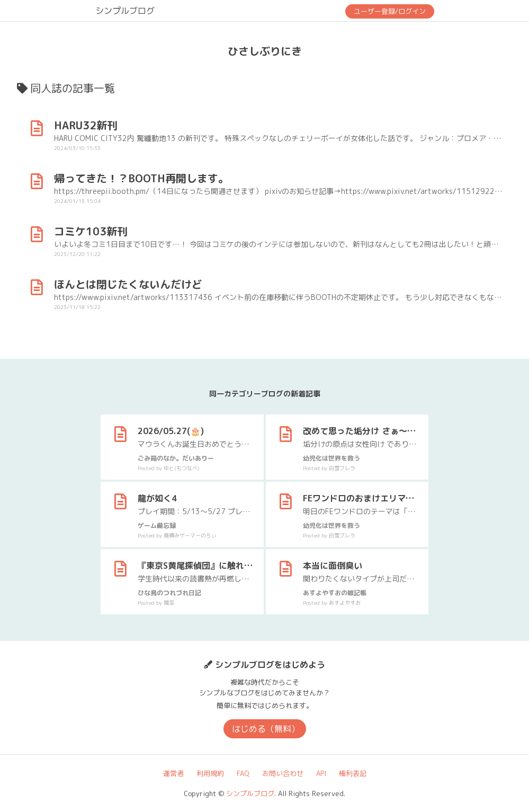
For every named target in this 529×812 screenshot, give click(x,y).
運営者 (173, 773)
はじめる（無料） (266, 729)
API (321, 773)
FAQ (243, 773)
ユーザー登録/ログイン (390, 11)
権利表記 (353, 773)
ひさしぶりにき (265, 51)
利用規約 (210, 773)
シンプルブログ (125, 11)
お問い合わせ (283, 773)
